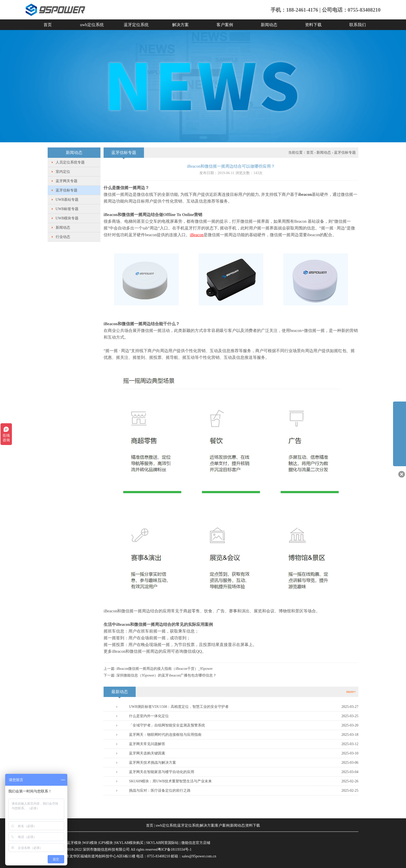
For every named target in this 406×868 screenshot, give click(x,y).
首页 (48, 25)
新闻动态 (269, 25)
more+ (351, 692)
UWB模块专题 (67, 218)
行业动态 (63, 237)
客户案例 (225, 25)
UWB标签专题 (67, 209)
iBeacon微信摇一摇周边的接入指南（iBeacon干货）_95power (164, 669)
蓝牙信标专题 (67, 190)
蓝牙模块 (74, 843)
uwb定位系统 (92, 25)
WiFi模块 (90, 843)
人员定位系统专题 (70, 162)
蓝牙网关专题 (67, 181)
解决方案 (180, 25)
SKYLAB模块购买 (129, 843)
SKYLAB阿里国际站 (162, 843)
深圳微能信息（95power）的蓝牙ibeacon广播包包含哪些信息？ (166, 675)
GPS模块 (106, 843)
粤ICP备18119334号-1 (175, 850)
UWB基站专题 (67, 200)
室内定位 (63, 172)
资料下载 (313, 25)
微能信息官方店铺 (196, 843)
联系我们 (358, 25)
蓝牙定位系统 (136, 25)
